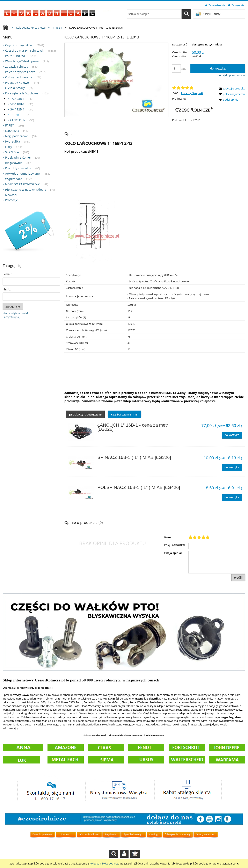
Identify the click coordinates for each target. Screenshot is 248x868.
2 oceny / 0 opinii (192, 93)
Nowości (11, 195)
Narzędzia (12, 131)
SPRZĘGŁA (12, 152)
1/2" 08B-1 (17, 99)
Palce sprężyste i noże (20, 72)
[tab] (85, 414)
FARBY (9, 125)
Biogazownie (14, 163)
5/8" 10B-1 (17, 104)
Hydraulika (13, 141)
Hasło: (7, 289)
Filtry (9, 147)
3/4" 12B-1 (17, 109)
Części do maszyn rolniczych (25, 50)
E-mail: (7, 274)
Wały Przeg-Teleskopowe (22, 61)
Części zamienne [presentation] (124, 414)
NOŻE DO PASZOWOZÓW (22, 184)
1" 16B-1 (16, 115)
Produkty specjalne (18, 168)
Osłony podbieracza (19, 77)
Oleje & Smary (15, 88)
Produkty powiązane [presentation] (85, 414)
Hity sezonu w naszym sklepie (26, 190)
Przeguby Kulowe (17, 83)
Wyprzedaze (14, 179)
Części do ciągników (19, 45)
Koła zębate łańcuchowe (22, 93)
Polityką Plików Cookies (104, 863)
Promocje (12, 200)
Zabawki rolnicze (17, 67)
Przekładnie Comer (18, 157)
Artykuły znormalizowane (22, 173)
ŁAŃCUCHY (18, 120)
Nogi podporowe (17, 136)
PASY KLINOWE (15, 56)
